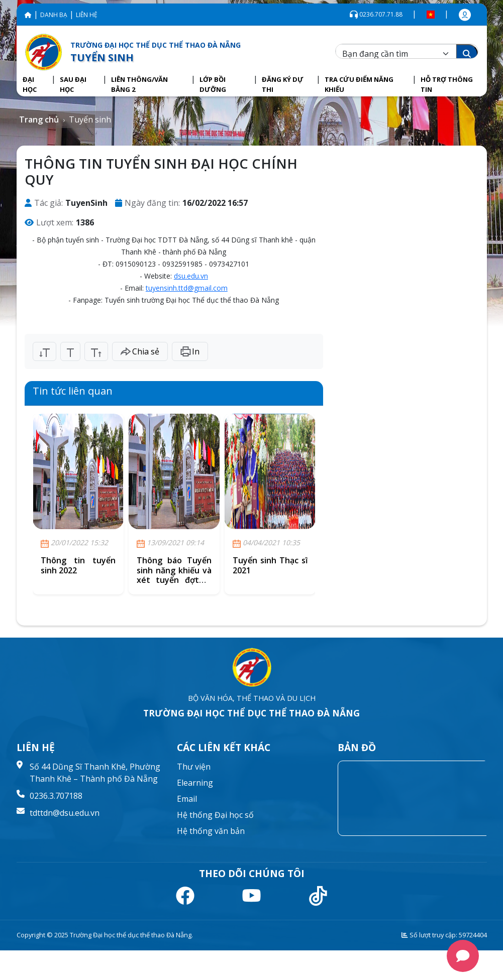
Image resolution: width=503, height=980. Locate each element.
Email (187, 799)
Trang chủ (39, 119)
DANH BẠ (54, 15)
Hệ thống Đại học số (215, 815)
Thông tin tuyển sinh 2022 (78, 565)
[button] (35, 85)
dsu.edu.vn (191, 276)
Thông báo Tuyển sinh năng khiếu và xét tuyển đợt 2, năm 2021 (174, 575)
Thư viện (194, 767)
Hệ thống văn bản (211, 831)
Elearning (195, 783)
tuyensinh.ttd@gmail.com (187, 288)
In (190, 351)
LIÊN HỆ (87, 15)
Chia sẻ (140, 351)
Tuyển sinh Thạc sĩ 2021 (270, 565)
